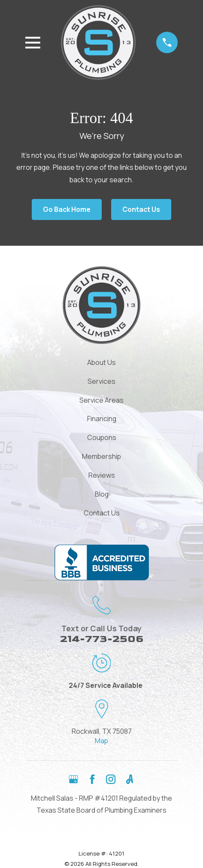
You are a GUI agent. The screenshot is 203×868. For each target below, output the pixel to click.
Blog (102, 494)
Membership (101, 456)
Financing (102, 419)
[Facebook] (92, 779)
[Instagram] (111, 779)
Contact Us (141, 209)
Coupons (102, 437)
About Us (101, 362)
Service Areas (101, 400)
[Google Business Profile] (73, 779)
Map (101, 741)
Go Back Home (67, 209)
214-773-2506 (102, 639)
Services (101, 381)
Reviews (102, 475)
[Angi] (130, 779)
